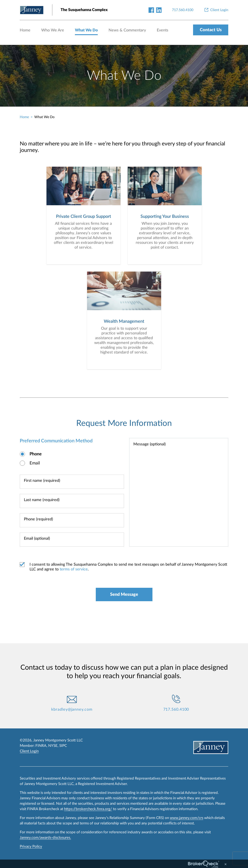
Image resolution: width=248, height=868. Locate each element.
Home (25, 30)
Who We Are (53, 30)
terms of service (74, 569)
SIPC (63, 746)
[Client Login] (216, 10)
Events (163, 30)
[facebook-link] (151, 10)
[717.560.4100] (183, 10)
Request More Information (124, 423)
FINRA (41, 746)
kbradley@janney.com (72, 710)
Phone (36, 454)
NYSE (53, 746)
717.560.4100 (176, 710)
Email (35, 463)
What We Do (86, 30)
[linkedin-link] (159, 10)
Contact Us (211, 30)
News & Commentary (127, 30)
